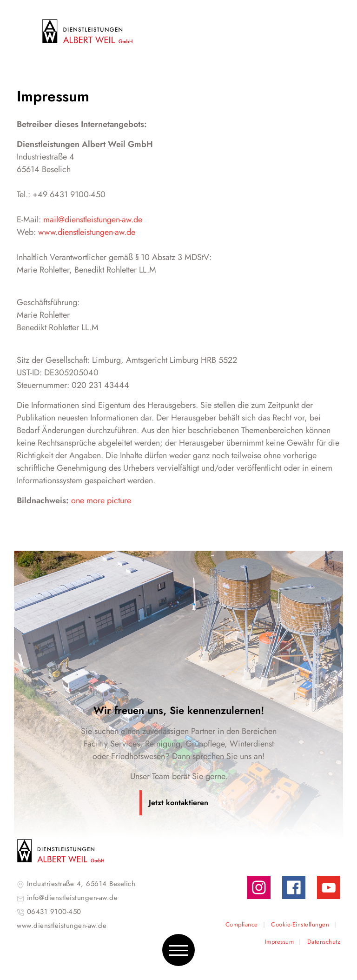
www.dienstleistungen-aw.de (87, 232)
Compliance (242, 924)
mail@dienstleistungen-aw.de (93, 220)
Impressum (280, 942)
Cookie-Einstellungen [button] (300, 924)
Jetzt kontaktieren (178, 803)
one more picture (101, 500)
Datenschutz (324, 942)
